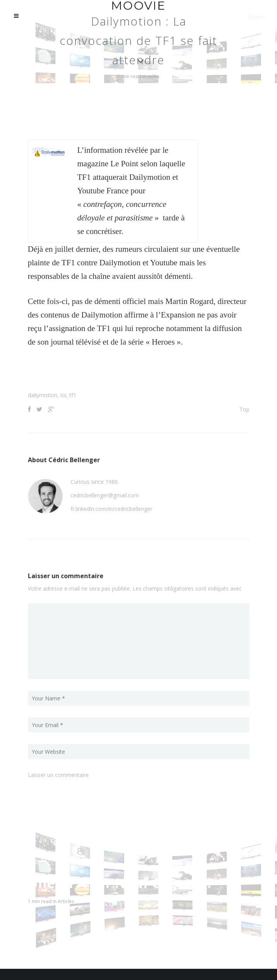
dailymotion (43, 395)
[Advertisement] (139, 372)
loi (63, 395)
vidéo (153, 76)
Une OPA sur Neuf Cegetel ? (120, 883)
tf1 (73, 395)
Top (244, 409)
